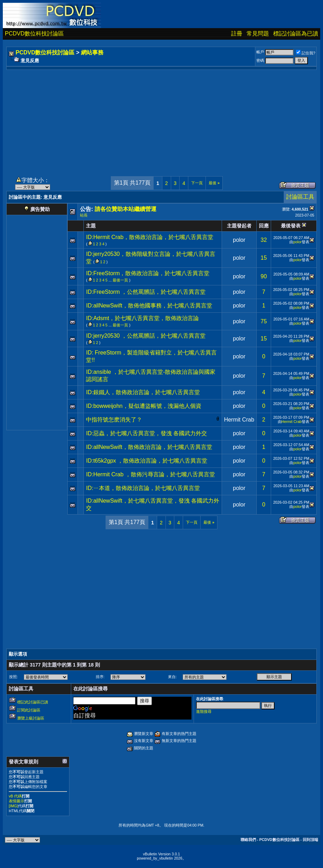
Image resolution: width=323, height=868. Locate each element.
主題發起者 (239, 226)
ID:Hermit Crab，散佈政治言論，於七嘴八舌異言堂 (150, 237)
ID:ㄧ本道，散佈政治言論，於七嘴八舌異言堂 (143, 488)
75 (264, 321)
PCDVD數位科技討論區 (34, 34)
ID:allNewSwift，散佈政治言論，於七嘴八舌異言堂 (149, 447)
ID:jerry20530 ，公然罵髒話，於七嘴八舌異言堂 (146, 336)
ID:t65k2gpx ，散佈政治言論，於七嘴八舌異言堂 (147, 461)
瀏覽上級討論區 (31, 718)
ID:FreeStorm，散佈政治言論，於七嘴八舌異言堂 (148, 273)
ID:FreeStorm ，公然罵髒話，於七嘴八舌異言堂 (146, 292)
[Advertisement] (161, 119)
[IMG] (13, 806)
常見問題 (258, 34)
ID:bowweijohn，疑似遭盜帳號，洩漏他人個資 (143, 406)
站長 (84, 215)
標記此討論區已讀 (33, 702)
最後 (214, 183)
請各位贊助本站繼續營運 (126, 209)
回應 (264, 226)
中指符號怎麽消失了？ (114, 420)
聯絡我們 (248, 840)
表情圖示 (16, 801)
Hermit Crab (239, 420)
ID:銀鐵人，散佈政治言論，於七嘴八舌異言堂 (143, 392)
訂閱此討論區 (29, 710)
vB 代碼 (15, 796)
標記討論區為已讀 (296, 34)
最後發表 (291, 226)
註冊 (237, 34)
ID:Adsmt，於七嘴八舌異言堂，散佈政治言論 (142, 318)
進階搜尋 (204, 711)
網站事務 (92, 52)
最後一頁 (120, 280)
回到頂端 (310, 840)
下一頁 (197, 183)
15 (264, 258)
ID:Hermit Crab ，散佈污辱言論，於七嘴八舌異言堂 (150, 474)
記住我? (306, 53)
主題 (91, 226)
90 (264, 276)
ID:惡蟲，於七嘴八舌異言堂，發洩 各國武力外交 (146, 433)
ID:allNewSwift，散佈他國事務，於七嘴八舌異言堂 (149, 306)
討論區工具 (300, 197)
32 (264, 240)
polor (239, 240)
